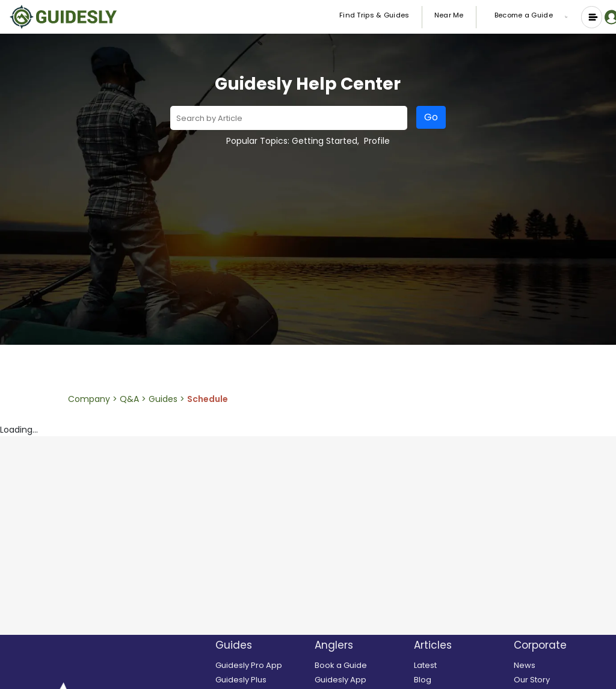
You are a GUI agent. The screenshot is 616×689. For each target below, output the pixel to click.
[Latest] (460, 666)
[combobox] (289, 117)
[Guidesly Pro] (262, 666)
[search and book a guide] (361, 666)
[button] (568, 17)
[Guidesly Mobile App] (361, 680)
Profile (377, 141)
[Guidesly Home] (63, 17)
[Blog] (460, 680)
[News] (560, 666)
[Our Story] (560, 680)
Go (431, 117)
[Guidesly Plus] (262, 680)
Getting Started (325, 141)
